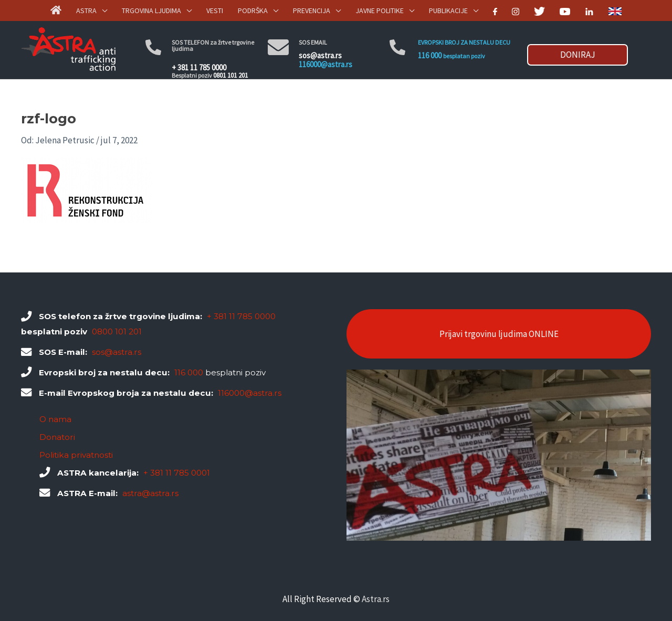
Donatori (57, 437)
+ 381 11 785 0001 (177, 473)
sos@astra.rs (320, 55)
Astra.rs (376, 599)
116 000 (430, 55)
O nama (55, 419)
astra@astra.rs (150, 493)
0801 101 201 (230, 75)
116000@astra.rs (325, 64)
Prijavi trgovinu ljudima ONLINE (499, 334)
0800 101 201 (117, 331)
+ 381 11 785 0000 (199, 67)
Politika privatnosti (76, 455)
